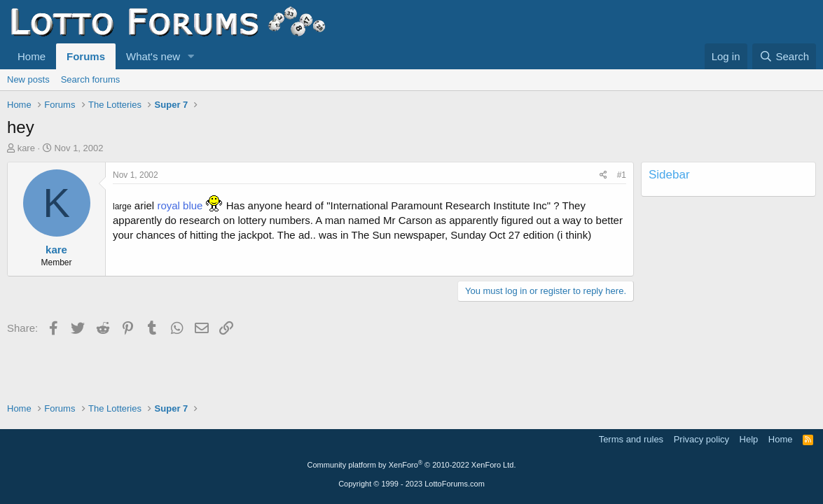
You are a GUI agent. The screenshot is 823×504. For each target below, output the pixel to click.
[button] (191, 56)
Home (32, 56)
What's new (153, 56)
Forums (86, 56)
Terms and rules (631, 439)
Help (749, 439)
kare (26, 148)
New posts (28, 79)
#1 (622, 175)
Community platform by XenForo (412, 465)
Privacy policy (701, 439)
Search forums (91, 79)
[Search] (784, 56)
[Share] (603, 175)
